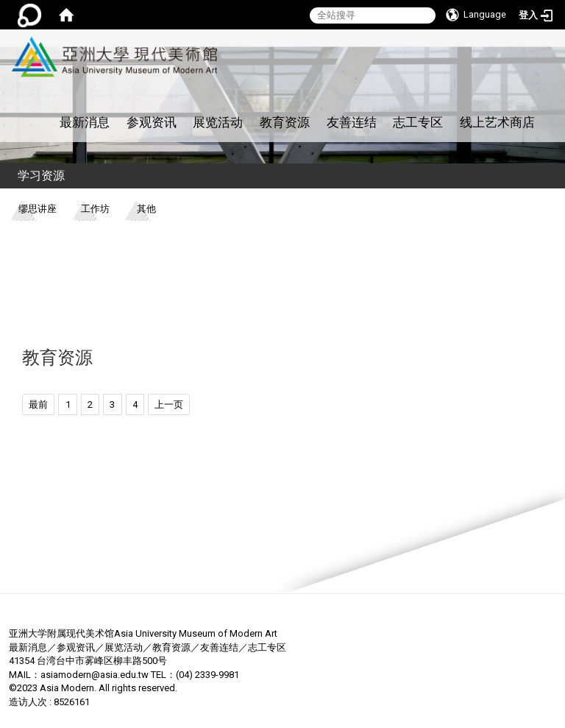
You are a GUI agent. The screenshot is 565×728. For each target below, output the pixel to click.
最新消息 (85, 122)
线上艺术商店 (497, 122)
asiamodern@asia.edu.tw (95, 675)
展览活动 (218, 122)
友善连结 (352, 122)
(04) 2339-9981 (207, 675)
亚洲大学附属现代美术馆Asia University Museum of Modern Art (143, 633)
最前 (38, 404)
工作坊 (95, 209)
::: (215, 37)
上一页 (169, 404)
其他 (146, 209)
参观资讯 (152, 122)
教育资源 (285, 122)
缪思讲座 (38, 209)
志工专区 (418, 122)
